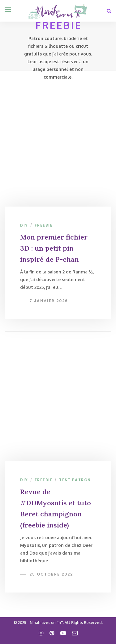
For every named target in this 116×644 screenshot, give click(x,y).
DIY (24, 225)
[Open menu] (8, 10)
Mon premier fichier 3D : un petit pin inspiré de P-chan (54, 248)
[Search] (109, 11)
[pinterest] (52, 633)
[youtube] (63, 633)
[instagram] (41, 633)
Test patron (75, 480)
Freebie (44, 225)
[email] (75, 633)
